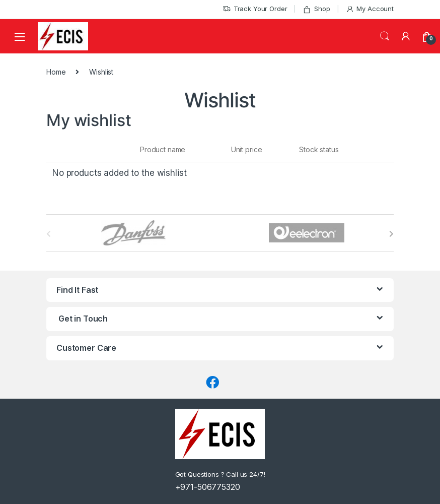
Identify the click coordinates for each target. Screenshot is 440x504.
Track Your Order (255, 9)
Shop (316, 9)
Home (56, 72)
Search (385, 36)
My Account (370, 9)
